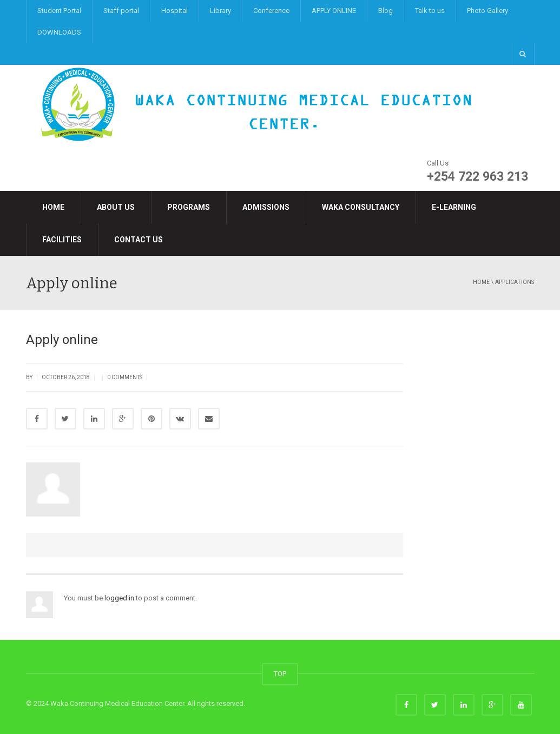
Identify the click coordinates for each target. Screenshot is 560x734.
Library (220, 11)
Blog (386, 11)
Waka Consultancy (361, 207)
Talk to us (430, 11)
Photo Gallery (487, 11)
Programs (189, 207)
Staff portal (121, 11)
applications (515, 282)
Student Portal (59, 11)
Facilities (62, 240)
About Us (116, 207)
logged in (119, 598)
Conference (271, 11)
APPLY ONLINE (334, 11)
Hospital (174, 11)
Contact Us (139, 240)
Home (53, 207)
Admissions (266, 207)
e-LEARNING (454, 207)
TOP (280, 674)
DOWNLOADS (59, 32)
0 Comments (125, 377)
